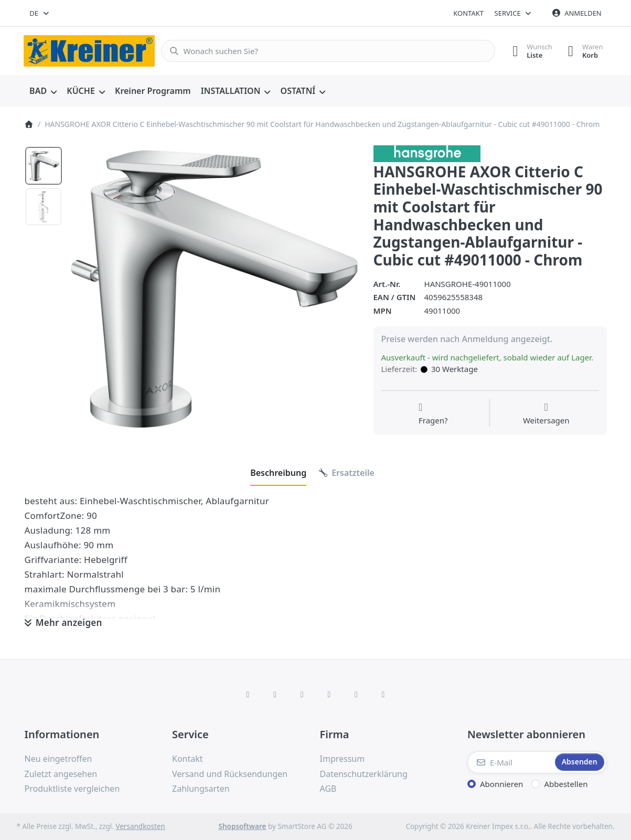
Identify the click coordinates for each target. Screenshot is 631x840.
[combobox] (40, 13)
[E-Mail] (510, 762)
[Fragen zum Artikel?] (433, 414)
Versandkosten (140, 826)
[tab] (278, 473)
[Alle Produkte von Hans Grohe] (427, 153)
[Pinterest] (383, 694)
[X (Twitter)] (275, 694)
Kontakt (468, 13)
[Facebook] (248, 694)
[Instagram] (302, 694)
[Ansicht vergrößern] (214, 289)
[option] (44, 166)
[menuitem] (43, 91)
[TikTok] (329, 694)
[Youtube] (356, 694)
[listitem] (214, 289)
